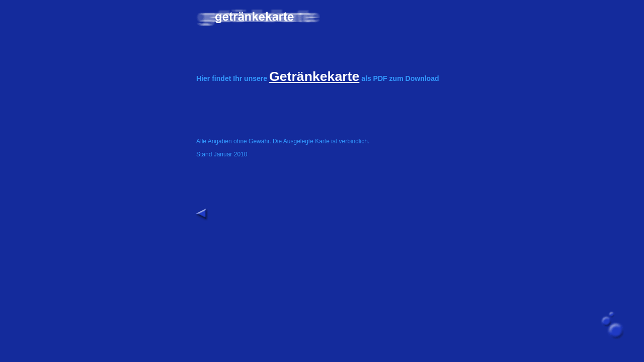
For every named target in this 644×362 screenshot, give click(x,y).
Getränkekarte (314, 76)
